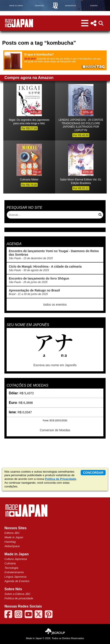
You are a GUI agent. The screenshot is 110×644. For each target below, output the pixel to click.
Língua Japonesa (15, 577)
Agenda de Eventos (17, 581)
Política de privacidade (19, 598)
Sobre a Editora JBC (18, 594)
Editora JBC (12, 533)
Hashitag (10, 542)
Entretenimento (14, 572)
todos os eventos (55, 305)
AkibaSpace (12, 546)
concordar (93, 473)
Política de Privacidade (61, 479)
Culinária (10, 563)
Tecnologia (11, 568)
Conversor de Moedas (55, 430)
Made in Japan (14, 537)
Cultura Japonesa (16, 559)
